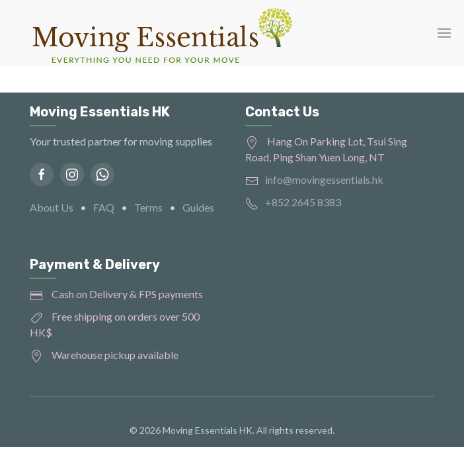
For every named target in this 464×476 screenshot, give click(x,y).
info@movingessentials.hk (324, 179)
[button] (444, 33)
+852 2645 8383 (303, 202)
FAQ (104, 207)
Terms (148, 207)
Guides (198, 207)
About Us (52, 207)
